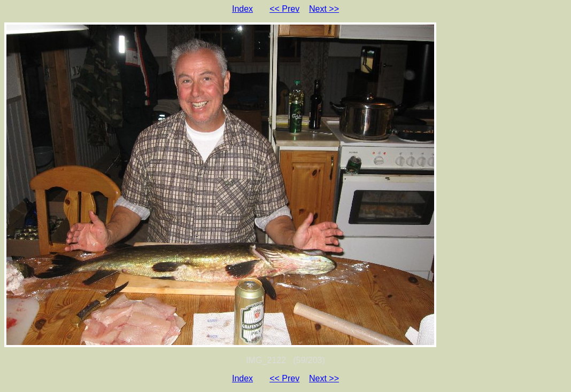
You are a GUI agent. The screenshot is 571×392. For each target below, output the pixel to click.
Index (242, 9)
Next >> (324, 9)
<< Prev (284, 9)
